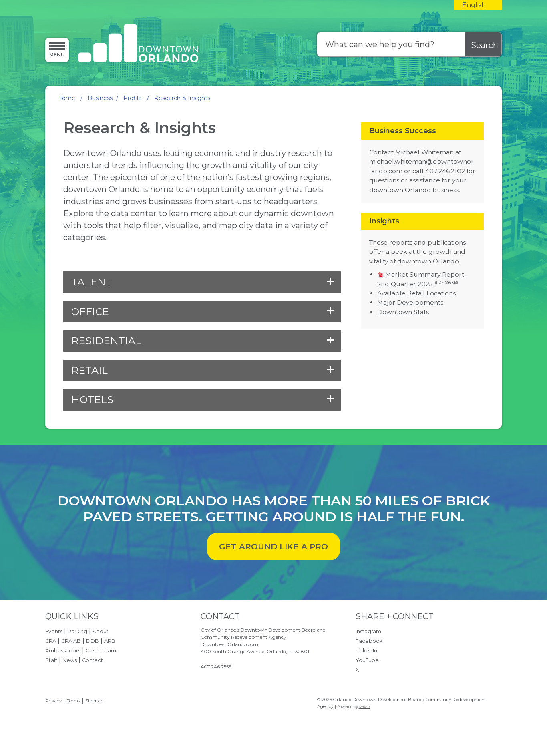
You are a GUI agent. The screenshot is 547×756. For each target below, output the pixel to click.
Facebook (369, 641)
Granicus (365, 707)
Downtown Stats (403, 312)
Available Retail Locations (416, 293)
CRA (51, 641)
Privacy (53, 701)
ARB (110, 641)
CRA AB (71, 641)
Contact (93, 660)
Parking (77, 631)
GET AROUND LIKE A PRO (273, 547)
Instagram (368, 631)
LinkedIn (366, 651)
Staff (51, 660)
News (70, 660)
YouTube (367, 660)
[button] (202, 282)
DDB (93, 641)
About (101, 631)
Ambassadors (63, 651)
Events (54, 631)
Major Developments (410, 302)
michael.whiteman (398, 161)
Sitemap (94, 701)
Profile (133, 98)
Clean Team (101, 651)
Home (66, 98)
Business (100, 98)
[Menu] (57, 50)
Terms (73, 701)
